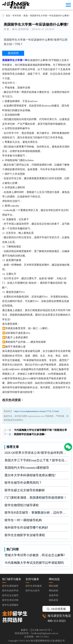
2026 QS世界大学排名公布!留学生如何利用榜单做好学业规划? (37, 453)
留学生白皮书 (33, 591)
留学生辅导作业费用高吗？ (23, 483)
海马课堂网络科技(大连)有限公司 (48, 641)
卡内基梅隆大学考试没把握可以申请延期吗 (34, 563)
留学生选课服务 (10, 605)
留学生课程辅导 (10, 586)
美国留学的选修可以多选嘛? (30, 434)
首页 (8, 16)
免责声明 (54, 595)
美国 (26, 16)
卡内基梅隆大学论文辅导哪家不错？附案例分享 (40, 430)
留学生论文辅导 (10, 595)
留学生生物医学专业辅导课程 (25, 535)
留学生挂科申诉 (10, 591)
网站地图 (54, 586)
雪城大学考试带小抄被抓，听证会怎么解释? (35, 555)
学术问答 (17, 16)
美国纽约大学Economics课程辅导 (27, 468)
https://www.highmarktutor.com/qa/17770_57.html (37, 411)
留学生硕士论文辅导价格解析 (25, 490)
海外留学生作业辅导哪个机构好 (26, 528)
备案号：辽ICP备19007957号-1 (36, 630)
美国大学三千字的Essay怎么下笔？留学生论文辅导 (37, 460)
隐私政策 (54, 600)
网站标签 (54, 591)
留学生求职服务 (34, 586)
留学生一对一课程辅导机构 (23, 520)
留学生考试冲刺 (10, 600)
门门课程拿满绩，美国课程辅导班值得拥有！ (36, 498)
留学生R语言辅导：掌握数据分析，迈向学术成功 (37, 513)
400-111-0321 (57, 621)
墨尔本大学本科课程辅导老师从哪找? (30, 475)
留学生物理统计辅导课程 (22, 505)
